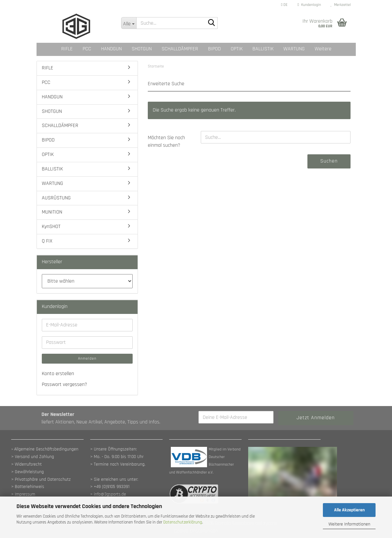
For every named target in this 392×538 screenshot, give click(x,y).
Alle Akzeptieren (349, 510)
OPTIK (237, 49)
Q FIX (47, 241)
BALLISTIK (263, 49)
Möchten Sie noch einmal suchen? (166, 141)
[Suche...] (129, 23)
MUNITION (52, 212)
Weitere (323, 49)
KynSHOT (51, 227)
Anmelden (87, 359)
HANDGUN (111, 49)
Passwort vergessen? (65, 384)
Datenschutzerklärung (183, 522)
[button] (284, 5)
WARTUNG (294, 49)
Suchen (329, 161)
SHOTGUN (142, 49)
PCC (87, 49)
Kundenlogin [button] (309, 5)
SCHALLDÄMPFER (180, 49)
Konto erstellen (58, 374)
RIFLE (67, 49)
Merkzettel (341, 5)
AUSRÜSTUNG (56, 198)
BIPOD (214, 49)
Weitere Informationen (349, 524)
